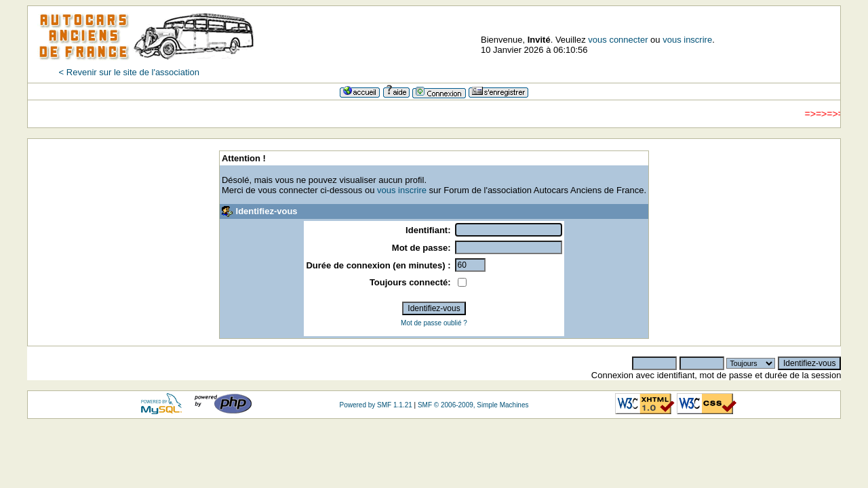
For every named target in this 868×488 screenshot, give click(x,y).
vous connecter (618, 40)
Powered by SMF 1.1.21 (375, 405)
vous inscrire (687, 40)
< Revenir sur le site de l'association (129, 72)
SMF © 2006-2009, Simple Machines (473, 405)
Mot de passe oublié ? (434, 323)
